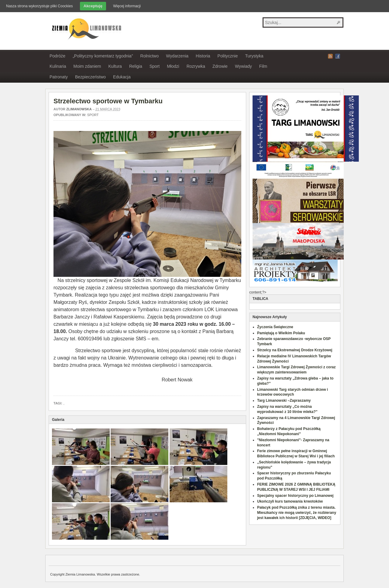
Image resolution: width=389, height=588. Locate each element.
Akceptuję (93, 6)
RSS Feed (330, 56)
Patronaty (59, 77)
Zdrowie (220, 66)
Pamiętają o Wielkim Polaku (281, 333)
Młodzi (173, 66)
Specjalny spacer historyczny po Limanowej (295, 496)
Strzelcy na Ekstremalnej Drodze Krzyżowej (295, 350)
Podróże (57, 56)
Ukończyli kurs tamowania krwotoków (290, 501)
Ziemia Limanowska (86, 28)
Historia (203, 56)
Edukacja (122, 77)
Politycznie (228, 56)
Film (263, 66)
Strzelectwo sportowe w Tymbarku (108, 101)
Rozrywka (196, 66)
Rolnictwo (150, 56)
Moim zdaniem (87, 66)
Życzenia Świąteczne (275, 327)
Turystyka (254, 56)
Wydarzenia (177, 56)
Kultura (115, 66)
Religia (136, 66)
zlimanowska (79, 109)
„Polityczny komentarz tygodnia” (103, 56)
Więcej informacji (127, 6)
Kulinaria (58, 66)
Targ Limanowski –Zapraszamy (284, 401)
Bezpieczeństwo (90, 77)
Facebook (338, 56)
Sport (155, 66)
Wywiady (243, 66)
